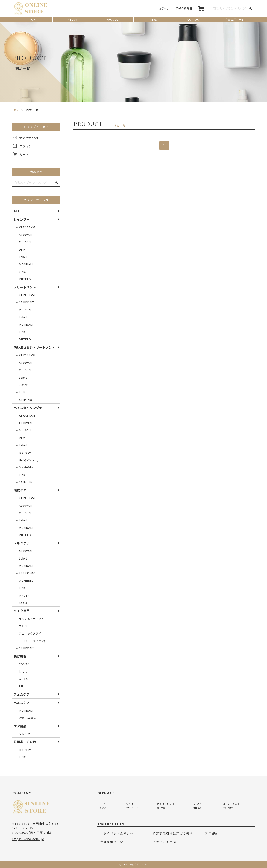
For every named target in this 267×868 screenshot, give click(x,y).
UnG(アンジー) (27, 460)
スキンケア (22, 543)
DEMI (21, 250)
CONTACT (194, 19)
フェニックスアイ (28, 634)
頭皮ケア (20, 490)
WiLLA (21, 679)
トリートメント (25, 287)
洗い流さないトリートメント (34, 347)
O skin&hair (25, 467)
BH (19, 686)
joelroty (23, 453)
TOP (32, 19)
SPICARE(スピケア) (30, 641)
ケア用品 (20, 726)
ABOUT (73, 19)
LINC (20, 272)
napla (21, 603)
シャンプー (22, 219)
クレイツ (22, 734)
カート (24, 154)
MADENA (23, 596)
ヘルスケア (22, 703)
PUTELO (23, 279)
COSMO (22, 385)
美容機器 (20, 656)
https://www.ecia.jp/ (28, 839)
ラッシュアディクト (29, 619)
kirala (21, 671)
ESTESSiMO (25, 573)
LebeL (21, 257)
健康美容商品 (25, 718)
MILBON (23, 242)
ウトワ (21, 626)
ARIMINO (23, 400)
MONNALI (24, 264)
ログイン (164, 8)
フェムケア (22, 694)
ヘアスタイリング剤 (28, 408)
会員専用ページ (235, 19)
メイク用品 (22, 611)
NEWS (154, 19)
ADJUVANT (24, 235)
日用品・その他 (25, 742)
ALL (17, 211)
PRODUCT (113, 19)
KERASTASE (25, 227)
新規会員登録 (184, 8)
